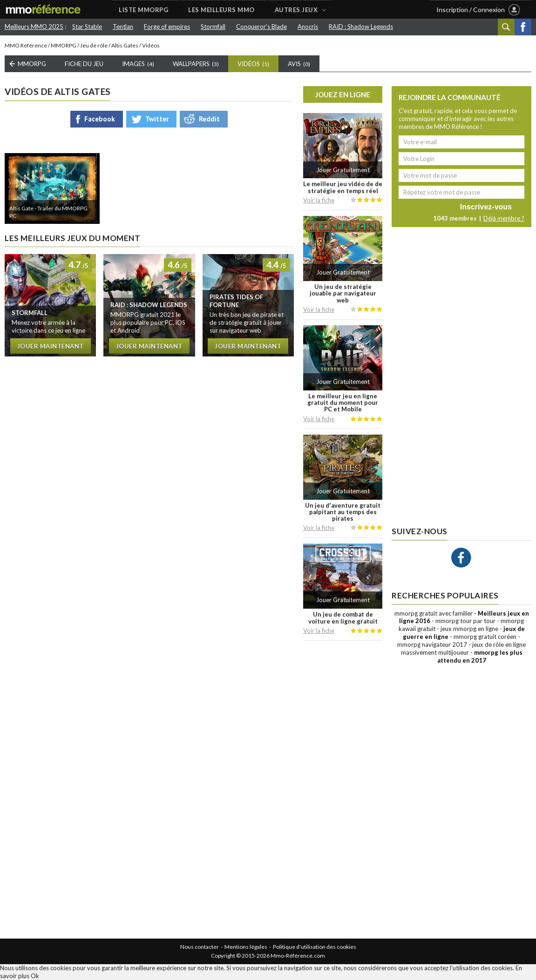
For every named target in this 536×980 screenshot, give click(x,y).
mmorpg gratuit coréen (485, 637)
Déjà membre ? (504, 218)
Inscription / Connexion (471, 10)
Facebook (523, 27)
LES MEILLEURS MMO (221, 10)
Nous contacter (200, 947)
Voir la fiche (319, 200)
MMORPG (64, 45)
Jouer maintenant (51, 346)
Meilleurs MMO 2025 (34, 27)
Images (138, 64)
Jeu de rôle (94, 45)
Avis (299, 64)
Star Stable (87, 27)
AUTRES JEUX (296, 10)
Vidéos (253, 64)
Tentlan (123, 27)
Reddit (209, 119)
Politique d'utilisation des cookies (315, 947)
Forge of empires (167, 27)
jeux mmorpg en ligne (469, 629)
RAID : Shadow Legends (361, 27)
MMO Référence (26, 45)
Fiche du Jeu (84, 64)
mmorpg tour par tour (465, 621)
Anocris (308, 27)
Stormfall (213, 27)
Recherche (506, 27)
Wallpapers (196, 64)
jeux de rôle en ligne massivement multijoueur (464, 648)
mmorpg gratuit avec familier (434, 613)
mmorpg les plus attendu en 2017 (480, 656)
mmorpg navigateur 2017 (432, 644)
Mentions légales (246, 947)
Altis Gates (125, 45)
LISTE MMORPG (143, 10)
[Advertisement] (343, 790)
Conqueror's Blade (261, 27)
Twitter (157, 119)
